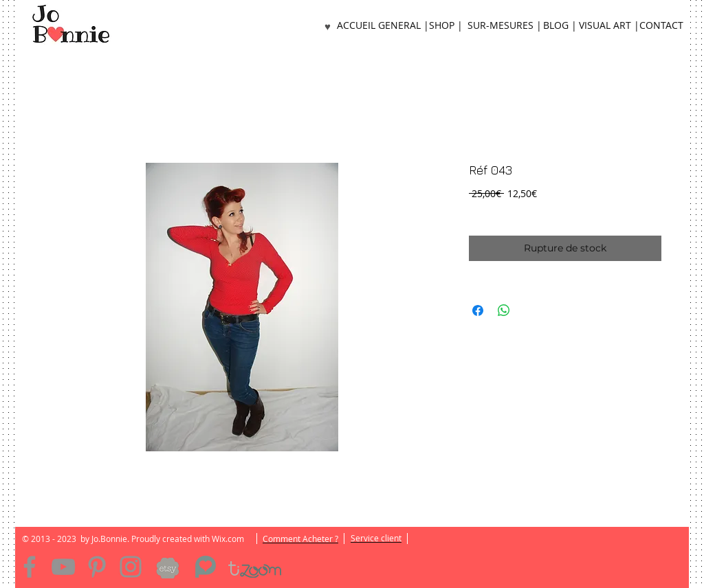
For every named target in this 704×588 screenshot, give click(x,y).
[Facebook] (30, 567)
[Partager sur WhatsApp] (504, 310)
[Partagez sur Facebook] (478, 310)
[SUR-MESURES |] (504, 26)
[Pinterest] (97, 567)
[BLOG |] (560, 26)
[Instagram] (131, 567)
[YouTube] (63, 567)
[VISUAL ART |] (609, 26)
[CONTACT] (661, 26)
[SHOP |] (445, 26)
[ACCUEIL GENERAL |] (383, 26)
